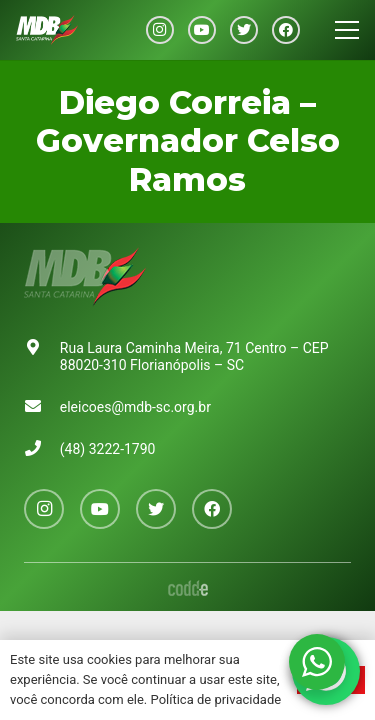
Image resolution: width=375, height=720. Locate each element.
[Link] (47, 30)
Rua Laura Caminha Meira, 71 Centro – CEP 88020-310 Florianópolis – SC (194, 356)
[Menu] (347, 30)
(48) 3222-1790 (108, 449)
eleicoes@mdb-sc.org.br (135, 407)
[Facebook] (286, 30)
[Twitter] (244, 30)
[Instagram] (160, 30)
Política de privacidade (216, 699)
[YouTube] (202, 30)
